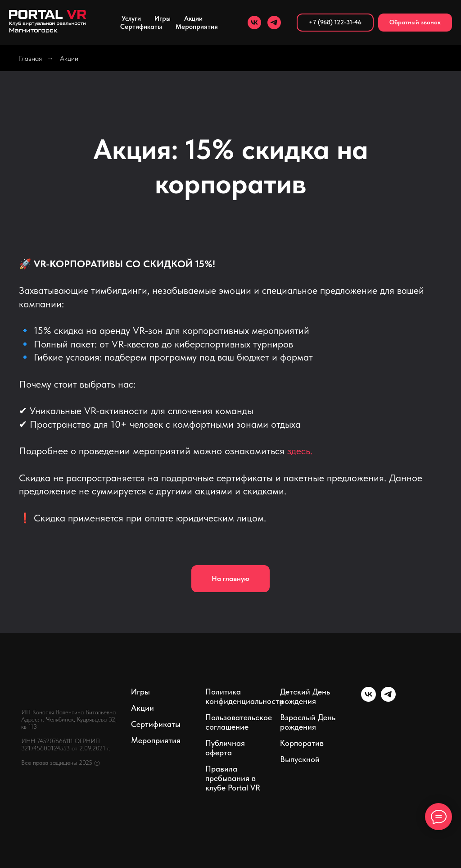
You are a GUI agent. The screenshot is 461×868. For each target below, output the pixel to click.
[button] (415, 23)
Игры (163, 18)
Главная (30, 58)
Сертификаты (141, 27)
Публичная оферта (225, 748)
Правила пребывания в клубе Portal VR (233, 778)
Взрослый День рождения (308, 722)
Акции (193, 18)
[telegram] (274, 23)
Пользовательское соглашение (239, 722)
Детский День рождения (305, 696)
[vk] (254, 23)
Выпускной (300, 759)
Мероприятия (156, 740)
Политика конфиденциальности (244, 696)
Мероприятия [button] (197, 27)
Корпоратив (302, 743)
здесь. (300, 451)
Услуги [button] (131, 18)
